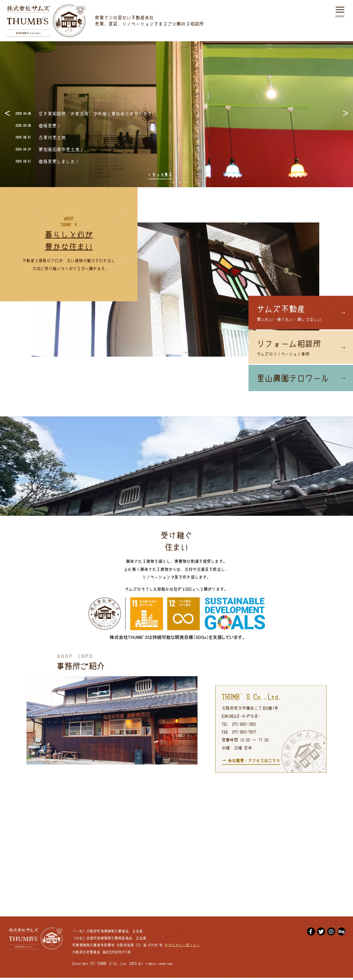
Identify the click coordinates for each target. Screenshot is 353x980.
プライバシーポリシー (182, 947)
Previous (7, 114)
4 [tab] (186, 181)
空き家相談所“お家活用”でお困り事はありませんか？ (95, 113)
